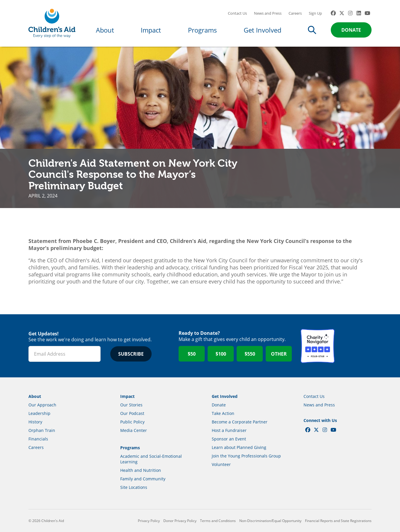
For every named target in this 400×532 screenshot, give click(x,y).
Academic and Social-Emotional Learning (151, 459)
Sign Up (315, 13)
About (105, 30)
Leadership (39, 413)
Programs (202, 30)
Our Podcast (132, 413)
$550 (250, 354)
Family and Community (143, 479)
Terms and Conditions (218, 521)
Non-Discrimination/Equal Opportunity (270, 521)
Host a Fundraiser (229, 430)
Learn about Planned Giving (239, 447)
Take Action (223, 413)
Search (312, 30)
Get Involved (262, 30)
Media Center (134, 430)
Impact (151, 30)
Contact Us (237, 13)
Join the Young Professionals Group (246, 456)
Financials (38, 439)
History (35, 422)
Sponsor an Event (229, 439)
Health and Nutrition (141, 470)
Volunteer (221, 464)
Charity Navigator (318, 346)
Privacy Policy (149, 521)
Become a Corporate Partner (240, 422)
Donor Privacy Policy (180, 521)
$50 (192, 354)
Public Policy (132, 422)
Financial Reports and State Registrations (338, 521)
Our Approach (42, 405)
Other (279, 354)
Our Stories (131, 405)
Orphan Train (42, 430)
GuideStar (355, 346)
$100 (221, 354)
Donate (351, 30)
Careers (295, 13)
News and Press (268, 13)
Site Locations (134, 487)
